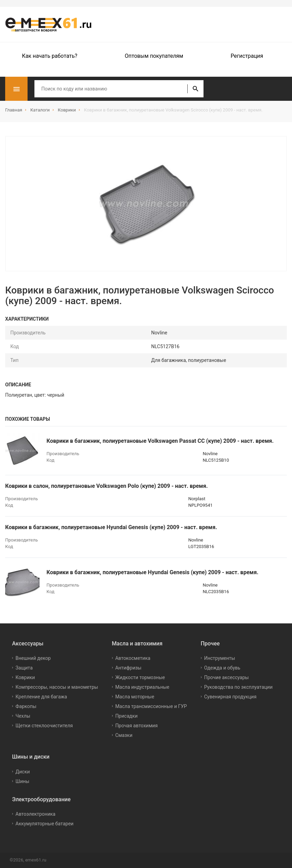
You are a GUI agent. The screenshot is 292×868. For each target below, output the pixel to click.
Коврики (25, 677)
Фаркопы (26, 706)
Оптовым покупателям (154, 56)
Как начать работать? (50, 56)
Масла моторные (135, 697)
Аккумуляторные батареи (44, 824)
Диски (23, 772)
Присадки (127, 716)
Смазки (124, 735)
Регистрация (247, 56)
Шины (22, 781)
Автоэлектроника (35, 814)
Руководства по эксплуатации (238, 687)
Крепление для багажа (41, 697)
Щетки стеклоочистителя (44, 726)
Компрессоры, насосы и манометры (57, 687)
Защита (24, 668)
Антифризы (128, 668)
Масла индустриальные (142, 687)
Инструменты (220, 658)
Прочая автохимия (137, 726)
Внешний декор (33, 658)
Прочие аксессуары (227, 677)
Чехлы (23, 716)
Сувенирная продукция (230, 697)
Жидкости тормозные (140, 677)
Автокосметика (133, 658)
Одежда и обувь (222, 668)
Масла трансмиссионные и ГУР (151, 706)
